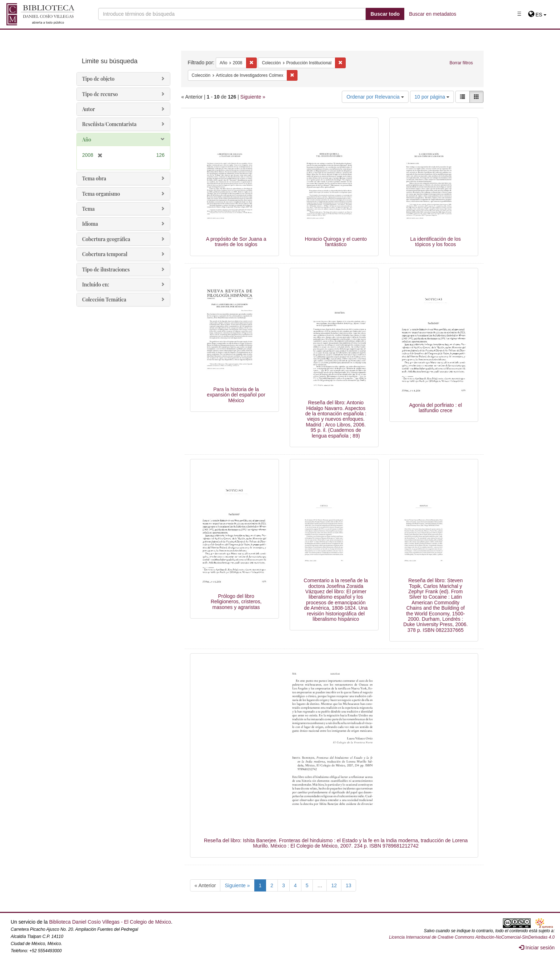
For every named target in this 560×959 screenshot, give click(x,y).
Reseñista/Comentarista (109, 124)
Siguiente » (253, 97)
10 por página (432, 97)
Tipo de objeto (98, 79)
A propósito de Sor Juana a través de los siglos (236, 242)
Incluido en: (96, 284)
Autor (89, 109)
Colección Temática (104, 299)
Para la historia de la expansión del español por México (236, 395)
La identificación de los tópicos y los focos (436, 242)
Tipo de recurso (100, 94)
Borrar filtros (461, 63)
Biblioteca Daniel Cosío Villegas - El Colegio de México (110, 922)
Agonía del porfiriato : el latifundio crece (435, 408)
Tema (88, 209)
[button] (537, 15)
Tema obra (94, 178)
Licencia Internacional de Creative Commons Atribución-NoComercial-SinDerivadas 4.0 (472, 937)
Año (87, 139)
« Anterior (205, 885)
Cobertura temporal (105, 254)
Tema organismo (101, 194)
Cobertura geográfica (106, 239)
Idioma (90, 224)
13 (349, 885)
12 (334, 885)
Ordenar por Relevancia (375, 97)
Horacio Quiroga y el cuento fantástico (336, 242)
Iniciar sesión (537, 948)
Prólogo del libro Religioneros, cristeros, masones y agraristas (236, 602)
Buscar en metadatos (432, 14)
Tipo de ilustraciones (106, 269)
